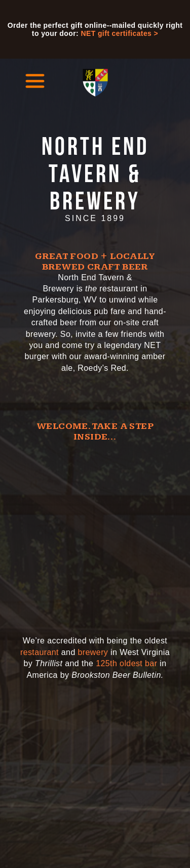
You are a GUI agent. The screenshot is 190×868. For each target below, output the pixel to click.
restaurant (40, 652)
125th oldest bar (126, 663)
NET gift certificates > (119, 33)
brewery (93, 652)
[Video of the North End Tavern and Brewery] (95, 533)
